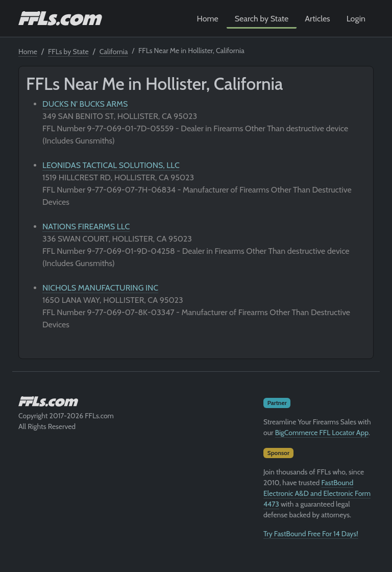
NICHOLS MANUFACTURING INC (100, 288)
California (114, 52)
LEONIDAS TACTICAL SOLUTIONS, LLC (111, 165)
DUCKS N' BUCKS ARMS (85, 104)
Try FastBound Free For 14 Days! (311, 534)
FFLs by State (68, 52)
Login (356, 19)
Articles (317, 19)
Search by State (262, 19)
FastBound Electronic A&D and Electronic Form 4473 (317, 493)
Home (208, 19)
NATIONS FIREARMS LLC (86, 227)
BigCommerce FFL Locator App (322, 433)
